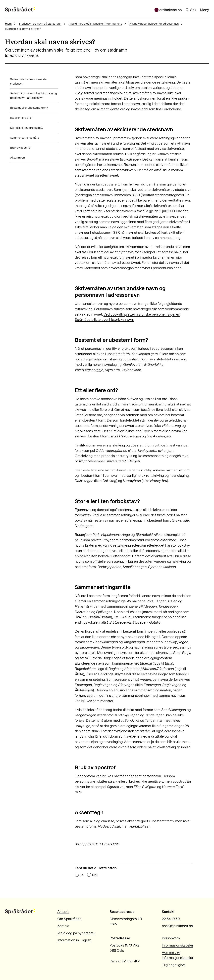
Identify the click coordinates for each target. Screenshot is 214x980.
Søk (191, 10)
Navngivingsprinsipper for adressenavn (154, 24)
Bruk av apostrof (15, 148)
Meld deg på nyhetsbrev (76, 933)
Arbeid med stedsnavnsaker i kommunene (95, 24)
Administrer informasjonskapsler (178, 955)
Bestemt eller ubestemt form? (24, 108)
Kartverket (92, 268)
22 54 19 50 (171, 919)
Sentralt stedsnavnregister (162, 195)
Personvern (171, 938)
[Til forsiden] (20, 10)
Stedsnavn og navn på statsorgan (40, 24)
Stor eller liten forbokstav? (22, 128)
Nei (95, 875)
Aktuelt (63, 912)
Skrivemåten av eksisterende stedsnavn (23, 81)
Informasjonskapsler (178, 945)
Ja (82, 875)
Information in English (74, 940)
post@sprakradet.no (177, 926)
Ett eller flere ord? (16, 118)
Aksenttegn (12, 158)
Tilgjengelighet (174, 965)
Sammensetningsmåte (19, 138)
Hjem (8, 24)
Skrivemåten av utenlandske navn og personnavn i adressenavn (28, 96)
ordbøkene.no (168, 10)
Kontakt (63, 926)
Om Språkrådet (69, 919)
